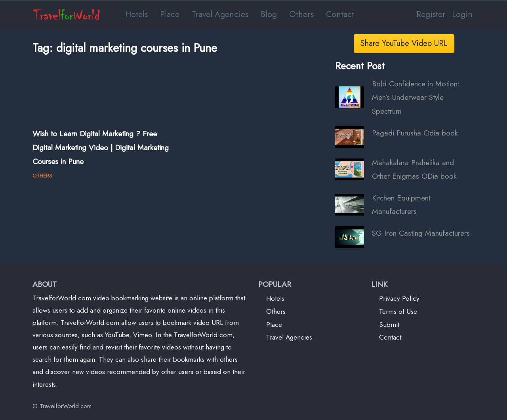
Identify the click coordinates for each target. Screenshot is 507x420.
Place (170, 14)
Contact (340, 14)
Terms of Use (398, 311)
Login (462, 14)
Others (301, 14)
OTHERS (42, 176)
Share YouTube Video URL (404, 43)
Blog (269, 14)
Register (431, 14)
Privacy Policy (399, 298)
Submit (389, 325)
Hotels (136, 14)
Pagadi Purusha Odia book (415, 133)
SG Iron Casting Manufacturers (421, 233)
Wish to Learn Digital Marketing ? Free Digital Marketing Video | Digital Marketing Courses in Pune (101, 147)
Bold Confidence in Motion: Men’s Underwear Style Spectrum (416, 97)
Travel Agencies (220, 14)
